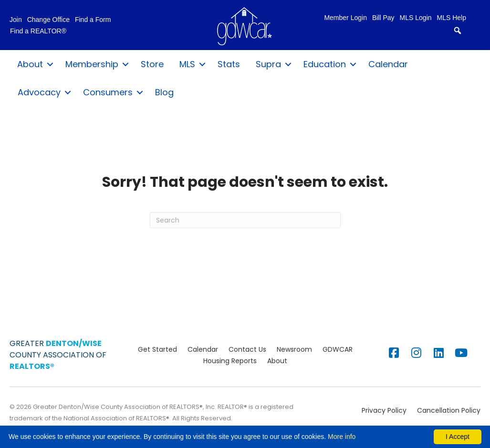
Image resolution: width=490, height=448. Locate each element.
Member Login (345, 18)
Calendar (388, 64)
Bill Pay (383, 18)
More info (342, 437)
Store (152, 64)
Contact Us (247, 349)
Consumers (108, 92)
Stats (229, 64)
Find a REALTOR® (38, 31)
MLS (187, 64)
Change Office (48, 20)
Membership (92, 64)
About (30, 64)
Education (325, 64)
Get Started (157, 349)
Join (16, 20)
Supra (268, 64)
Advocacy (39, 92)
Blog (164, 92)
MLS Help (452, 18)
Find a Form (93, 20)
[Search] (245, 220)
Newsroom (294, 349)
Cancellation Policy (449, 410)
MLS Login (416, 18)
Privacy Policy (384, 410)
